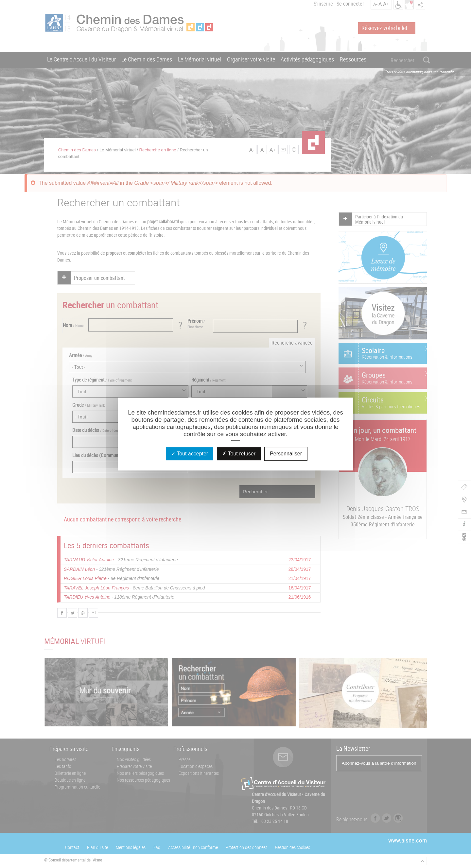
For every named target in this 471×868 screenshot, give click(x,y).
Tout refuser (239, 454)
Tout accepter (190, 454)
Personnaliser (286, 454)
